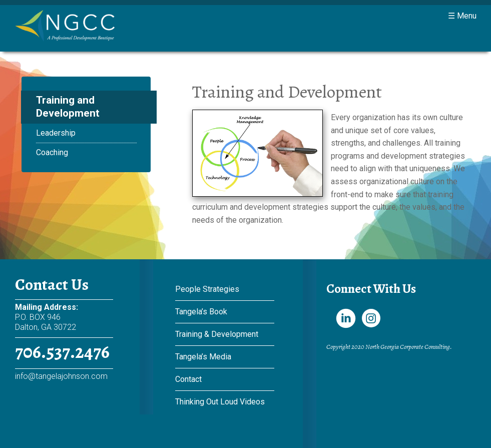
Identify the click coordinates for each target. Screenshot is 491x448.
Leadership (56, 133)
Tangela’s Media (203, 357)
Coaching (52, 152)
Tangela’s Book (201, 312)
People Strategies (207, 289)
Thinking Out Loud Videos (220, 402)
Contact (188, 379)
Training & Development (217, 334)
